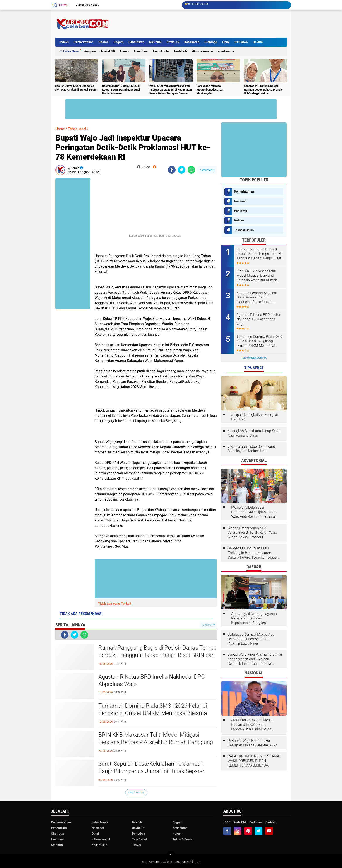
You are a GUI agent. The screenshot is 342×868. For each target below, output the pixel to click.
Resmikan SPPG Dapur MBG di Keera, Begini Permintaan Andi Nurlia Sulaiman (121, 90)
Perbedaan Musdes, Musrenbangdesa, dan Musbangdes (210, 90)
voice (144, 167)
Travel (136, 845)
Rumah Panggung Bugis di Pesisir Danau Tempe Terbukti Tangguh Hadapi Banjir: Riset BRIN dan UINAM (157, 655)
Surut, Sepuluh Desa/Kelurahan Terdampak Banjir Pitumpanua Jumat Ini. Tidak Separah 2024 (152, 771)
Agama (91, 51)
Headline (142, 51)
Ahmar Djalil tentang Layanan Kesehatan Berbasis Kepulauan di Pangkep (254, 618)
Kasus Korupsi (203, 51)
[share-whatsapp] (191, 170)
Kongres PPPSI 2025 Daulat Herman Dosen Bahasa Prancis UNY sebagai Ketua (263, 90)
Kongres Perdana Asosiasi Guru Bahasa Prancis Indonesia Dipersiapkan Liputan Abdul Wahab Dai (257, 298)
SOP (227, 822)
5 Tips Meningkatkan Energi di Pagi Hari (255, 417)
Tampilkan (208, 625)
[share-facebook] (172, 170)
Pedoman (256, 822)
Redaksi (271, 822)
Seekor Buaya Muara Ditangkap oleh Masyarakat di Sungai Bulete (76, 88)
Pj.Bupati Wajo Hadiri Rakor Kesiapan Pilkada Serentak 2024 (253, 743)
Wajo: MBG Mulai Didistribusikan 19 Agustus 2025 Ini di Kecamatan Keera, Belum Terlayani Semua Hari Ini (171, 90)
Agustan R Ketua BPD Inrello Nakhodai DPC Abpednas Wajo (152, 680)
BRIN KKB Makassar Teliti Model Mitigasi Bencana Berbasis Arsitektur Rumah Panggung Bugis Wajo (156, 742)
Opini (226, 42)
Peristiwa (241, 42)
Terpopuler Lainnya (254, 358)
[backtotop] (171, 855)
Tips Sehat (139, 839)
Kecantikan (99, 845)
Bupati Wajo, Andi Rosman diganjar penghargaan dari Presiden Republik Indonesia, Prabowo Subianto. (255, 659)
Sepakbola (162, 51)
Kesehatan (192, 42)
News (125, 51)
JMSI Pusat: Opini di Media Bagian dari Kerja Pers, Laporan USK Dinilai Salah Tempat (252, 725)
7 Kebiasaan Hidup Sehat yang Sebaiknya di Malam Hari (251, 449)
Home (63, 5)
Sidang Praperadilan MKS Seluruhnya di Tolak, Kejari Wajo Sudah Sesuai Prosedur (252, 533)
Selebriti (181, 51)
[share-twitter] (182, 170)
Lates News (71, 51)
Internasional (101, 839)
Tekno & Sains (244, 230)
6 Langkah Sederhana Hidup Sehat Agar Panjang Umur (254, 433)
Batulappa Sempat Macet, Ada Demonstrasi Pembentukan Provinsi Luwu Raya (251, 639)
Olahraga (211, 42)
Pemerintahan (84, 42)
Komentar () (207, 170)
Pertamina (227, 51)
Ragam (119, 42)
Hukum (258, 42)
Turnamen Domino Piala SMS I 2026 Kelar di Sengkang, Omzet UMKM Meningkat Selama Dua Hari (153, 713)
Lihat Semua (136, 793)
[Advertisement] (208, 24)
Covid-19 (173, 42)
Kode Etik (240, 822)
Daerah (104, 42)
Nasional (155, 42)
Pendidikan (136, 42)
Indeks (64, 42)
